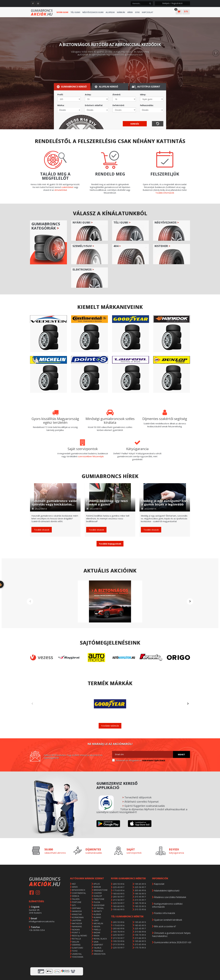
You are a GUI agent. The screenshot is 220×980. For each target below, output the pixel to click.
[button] (110, 544)
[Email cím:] (143, 743)
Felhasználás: (147, 105)
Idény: (143, 95)
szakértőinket (67, 187)
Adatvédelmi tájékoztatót (154, 749)
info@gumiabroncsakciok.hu (42, 910)
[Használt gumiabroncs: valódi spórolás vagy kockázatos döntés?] (55, 497)
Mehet (181, 743)
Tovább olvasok (42, 530)
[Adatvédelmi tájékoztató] (114, 748)
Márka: (61, 105)
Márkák (121, 12)
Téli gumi (75, 12)
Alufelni (110, 12)
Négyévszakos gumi (93, 12)
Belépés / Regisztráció (172, 3)
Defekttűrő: (119, 105)
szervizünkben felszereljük (91, 456)
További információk (165, 193)
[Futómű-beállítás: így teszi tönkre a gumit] (110, 497)
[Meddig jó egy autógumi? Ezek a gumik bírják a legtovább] (165, 497)
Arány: (88, 95)
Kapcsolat (148, 12)
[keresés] (139, 3)
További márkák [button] (110, 714)
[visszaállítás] (158, 124)
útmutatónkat (61, 190)
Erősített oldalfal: (94, 105)
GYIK (137, 12)
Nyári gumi (62, 12)
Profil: (60, 95)
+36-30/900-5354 (37, 918)
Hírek (130, 12)
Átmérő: (117, 95)
